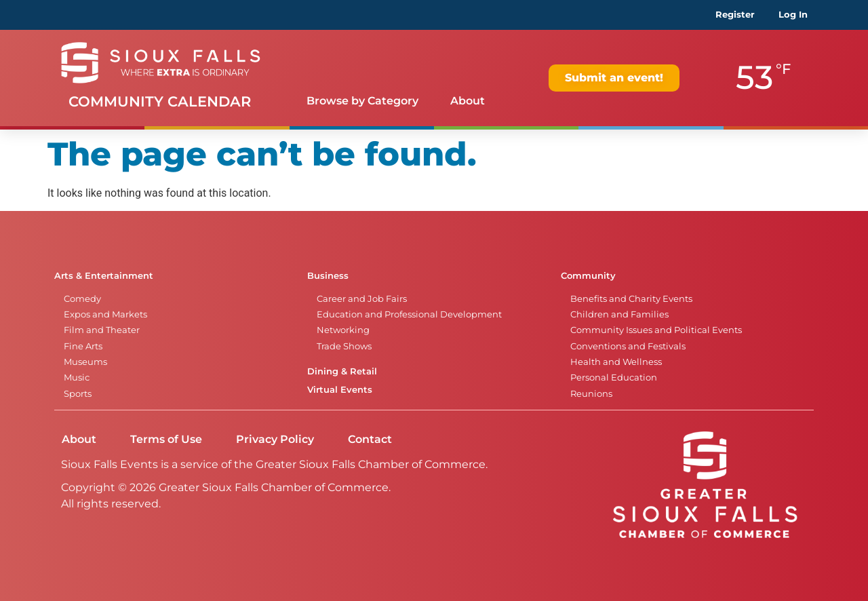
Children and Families (619, 314)
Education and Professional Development (409, 314)
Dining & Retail (342, 371)
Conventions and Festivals (628, 346)
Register (735, 15)
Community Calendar (160, 101)
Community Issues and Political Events (656, 330)
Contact (370, 439)
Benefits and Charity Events (631, 299)
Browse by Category (362, 101)
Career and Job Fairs (362, 299)
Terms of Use (166, 439)
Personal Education (614, 377)
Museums (85, 362)
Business (328, 276)
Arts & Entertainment (104, 276)
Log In (793, 15)
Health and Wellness (616, 362)
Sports (78, 394)
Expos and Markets (105, 314)
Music (77, 377)
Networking (343, 330)
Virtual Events (340, 390)
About (468, 101)
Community (588, 276)
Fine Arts (83, 346)
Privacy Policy (275, 439)
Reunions (591, 394)
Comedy (82, 299)
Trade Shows (344, 346)
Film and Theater (102, 330)
